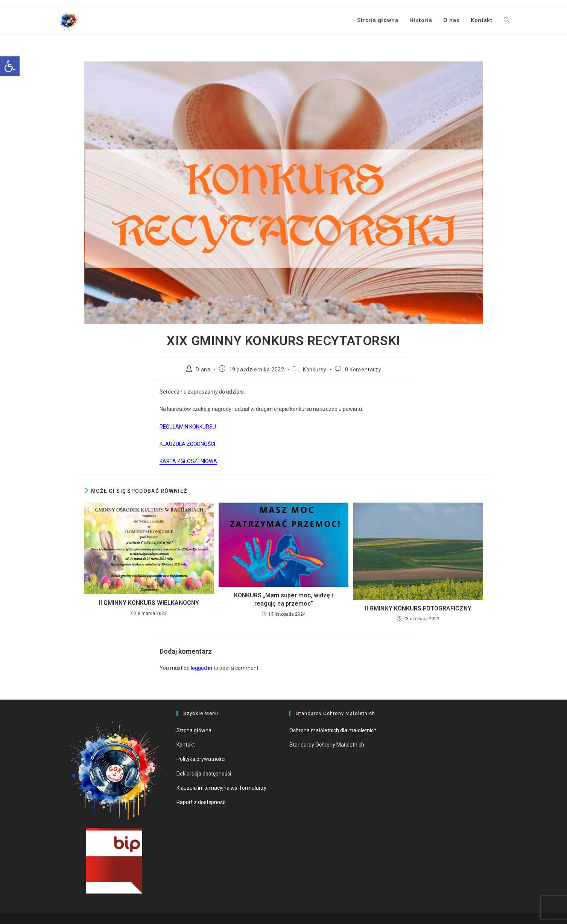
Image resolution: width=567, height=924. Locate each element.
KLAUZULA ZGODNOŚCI (187, 444)
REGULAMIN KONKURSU (188, 427)
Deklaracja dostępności (204, 774)
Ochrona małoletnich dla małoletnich (333, 730)
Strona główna (194, 730)
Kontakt (186, 745)
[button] (10, 66)
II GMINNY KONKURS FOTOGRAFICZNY (418, 608)
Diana (203, 370)
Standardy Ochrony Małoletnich (327, 745)
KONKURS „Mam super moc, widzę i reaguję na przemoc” (283, 599)
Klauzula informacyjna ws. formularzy (221, 788)
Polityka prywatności (201, 759)
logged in (201, 668)
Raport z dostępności (201, 802)
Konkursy (315, 370)
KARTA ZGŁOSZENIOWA (188, 461)
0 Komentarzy (363, 370)
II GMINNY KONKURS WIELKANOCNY (149, 603)
